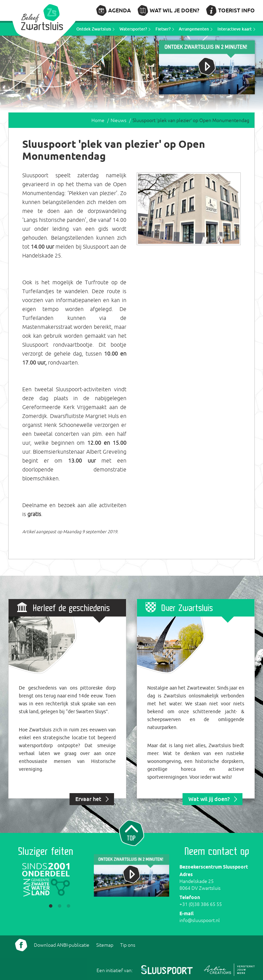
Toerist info (236, 10)
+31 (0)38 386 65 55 (201, 904)
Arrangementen (194, 29)
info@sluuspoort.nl (200, 920)
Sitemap (105, 945)
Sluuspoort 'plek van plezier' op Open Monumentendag (191, 120)
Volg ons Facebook (21, 945)
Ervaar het (88, 799)
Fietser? (163, 29)
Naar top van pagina (131, 832)
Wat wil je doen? (174, 10)
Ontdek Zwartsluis (94, 29)
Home (98, 120)
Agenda (120, 10)
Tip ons (128, 945)
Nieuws (118, 120)
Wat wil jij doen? (209, 799)
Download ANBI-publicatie (62, 945)
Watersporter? (133, 29)
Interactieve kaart (235, 29)
